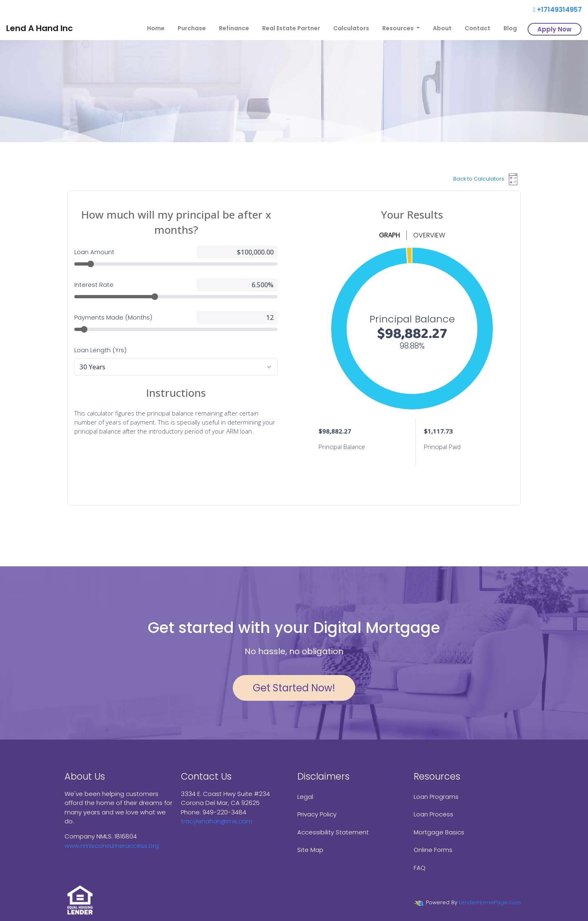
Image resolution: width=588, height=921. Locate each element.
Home (156, 28)
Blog (510, 28)
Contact (478, 28)
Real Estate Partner (291, 28)
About (442, 28)
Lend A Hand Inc (39, 28)
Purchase (192, 28)
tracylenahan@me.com (217, 821)
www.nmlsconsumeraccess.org (112, 846)
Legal (305, 797)
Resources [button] (399, 28)
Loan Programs (436, 797)
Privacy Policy (317, 814)
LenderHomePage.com (490, 902)
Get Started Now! (294, 688)
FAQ (420, 868)
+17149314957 (557, 10)
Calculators (351, 28)
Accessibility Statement (333, 832)
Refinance (234, 28)
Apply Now (555, 29)
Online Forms (433, 850)
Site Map (310, 850)
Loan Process (433, 814)
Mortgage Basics (439, 832)
